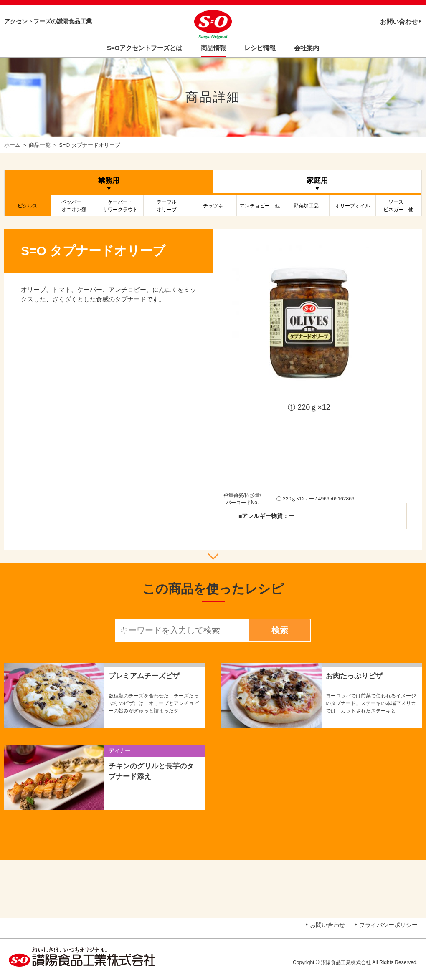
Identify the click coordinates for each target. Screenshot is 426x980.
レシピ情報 (260, 48)
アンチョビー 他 (260, 206)
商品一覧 (40, 145)
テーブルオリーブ (167, 206)
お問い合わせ (399, 21)
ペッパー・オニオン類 (74, 206)
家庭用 (317, 181)
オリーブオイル (352, 206)
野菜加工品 (306, 206)
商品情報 (213, 48)
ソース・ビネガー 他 (398, 206)
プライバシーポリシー (388, 925)
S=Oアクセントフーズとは (145, 48)
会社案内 (307, 48)
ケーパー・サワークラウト (120, 206)
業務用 (109, 181)
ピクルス (28, 206)
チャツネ (213, 206)
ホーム (12, 145)
